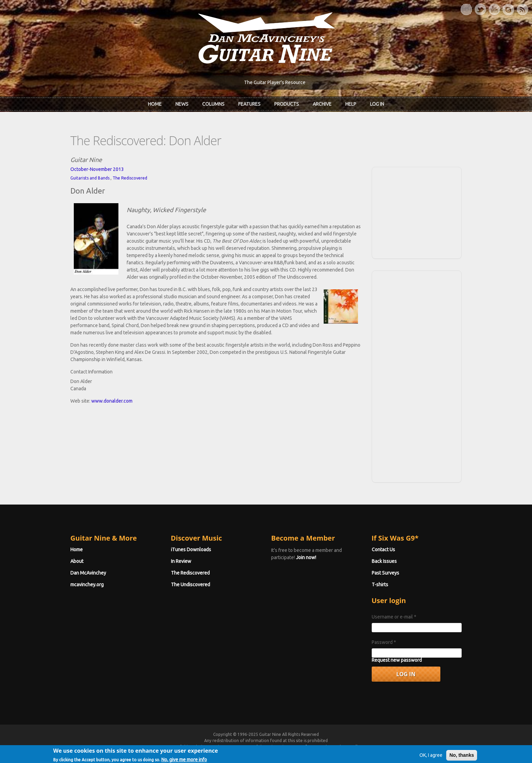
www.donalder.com (112, 401)
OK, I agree (431, 758)
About (77, 561)
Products (287, 104)
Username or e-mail (394, 617)
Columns (213, 104)
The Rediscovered (130, 178)
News (182, 104)
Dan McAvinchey (88, 573)
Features (249, 104)
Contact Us (383, 550)
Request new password (397, 660)
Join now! (306, 557)
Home (155, 104)
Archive (322, 104)
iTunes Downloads (191, 550)
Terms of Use (302, 747)
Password (384, 642)
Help (351, 104)
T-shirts (380, 585)
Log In (377, 104)
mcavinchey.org (87, 585)
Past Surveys (385, 573)
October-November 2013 (97, 169)
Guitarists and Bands (90, 178)
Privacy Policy (349, 747)
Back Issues (384, 561)
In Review (181, 561)
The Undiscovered (190, 585)
